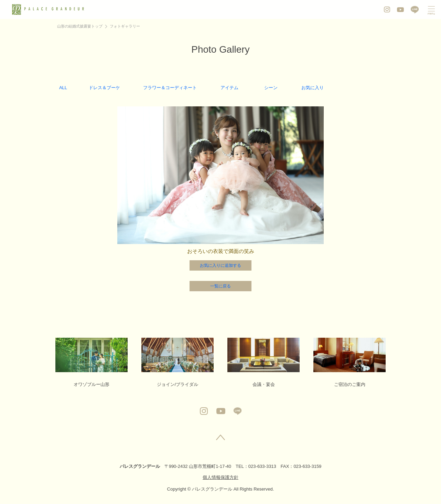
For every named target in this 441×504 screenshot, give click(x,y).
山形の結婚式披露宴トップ (80, 26)
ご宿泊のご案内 (349, 362)
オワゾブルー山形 (92, 362)
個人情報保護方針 (221, 477)
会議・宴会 (263, 362)
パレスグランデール (140, 466)
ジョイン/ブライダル (178, 362)
